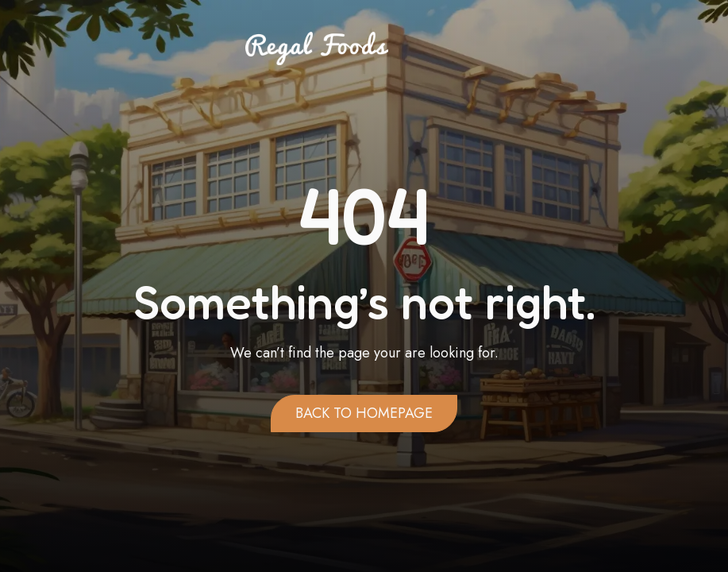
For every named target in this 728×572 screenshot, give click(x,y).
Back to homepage (364, 413)
